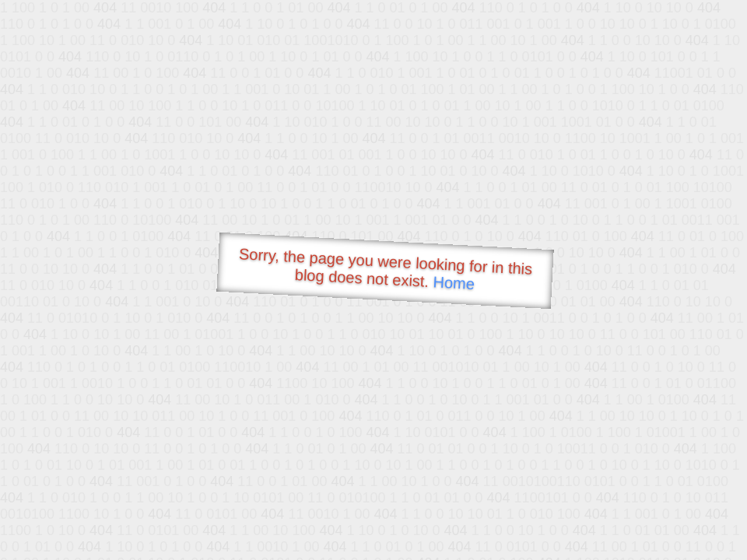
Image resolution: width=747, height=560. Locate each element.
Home (454, 283)
